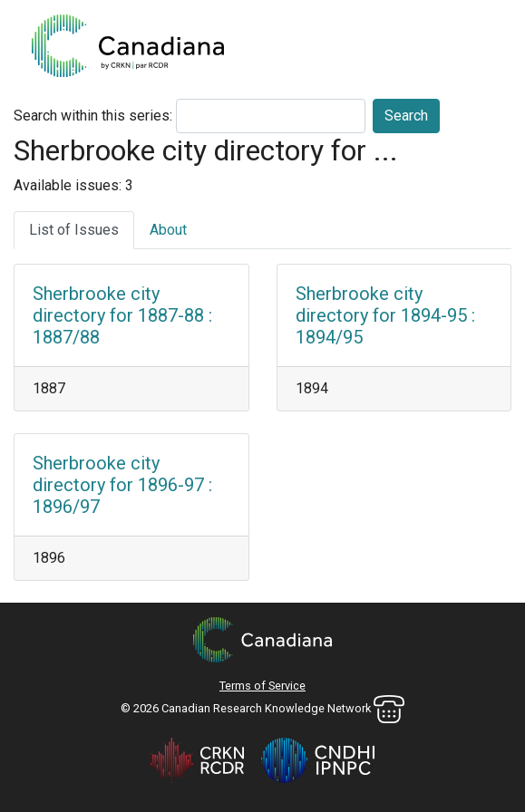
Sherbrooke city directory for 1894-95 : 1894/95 (385, 315)
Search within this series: (93, 116)
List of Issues (74, 230)
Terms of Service (262, 686)
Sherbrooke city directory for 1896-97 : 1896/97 (122, 485)
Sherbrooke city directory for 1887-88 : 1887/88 (122, 315)
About (168, 230)
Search (406, 116)
